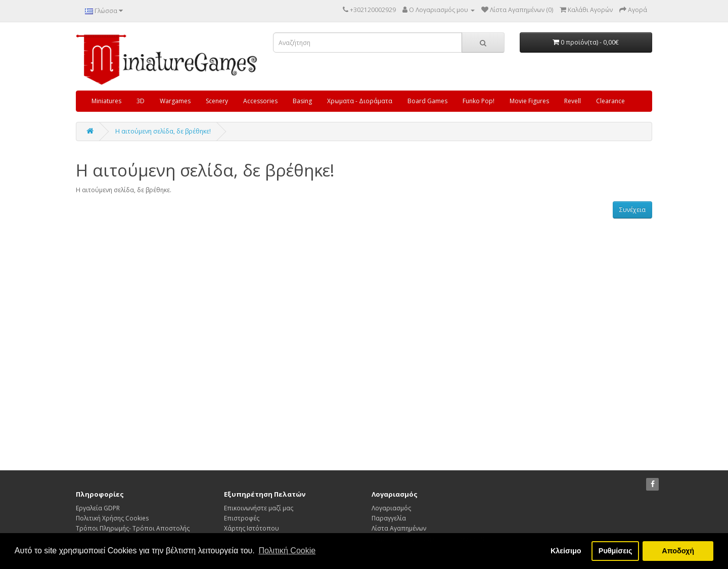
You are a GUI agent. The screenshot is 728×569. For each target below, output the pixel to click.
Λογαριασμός (391, 508)
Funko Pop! (479, 101)
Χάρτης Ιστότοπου (252, 528)
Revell (573, 101)
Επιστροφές (242, 518)
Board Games (427, 101)
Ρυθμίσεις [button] (616, 551)
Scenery (217, 101)
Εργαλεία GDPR (98, 508)
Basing (302, 101)
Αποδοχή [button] (678, 551)
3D (141, 101)
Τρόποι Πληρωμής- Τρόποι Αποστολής (133, 528)
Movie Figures (529, 101)
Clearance (610, 101)
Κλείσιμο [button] (566, 551)
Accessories (260, 101)
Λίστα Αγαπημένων (399, 528)
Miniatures (106, 101)
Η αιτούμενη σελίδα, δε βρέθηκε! (163, 131)
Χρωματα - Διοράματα (360, 101)
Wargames (175, 101)
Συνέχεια (632, 210)
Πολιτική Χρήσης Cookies (112, 518)
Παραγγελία (389, 518)
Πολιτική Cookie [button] (287, 551)
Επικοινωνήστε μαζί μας (259, 508)
